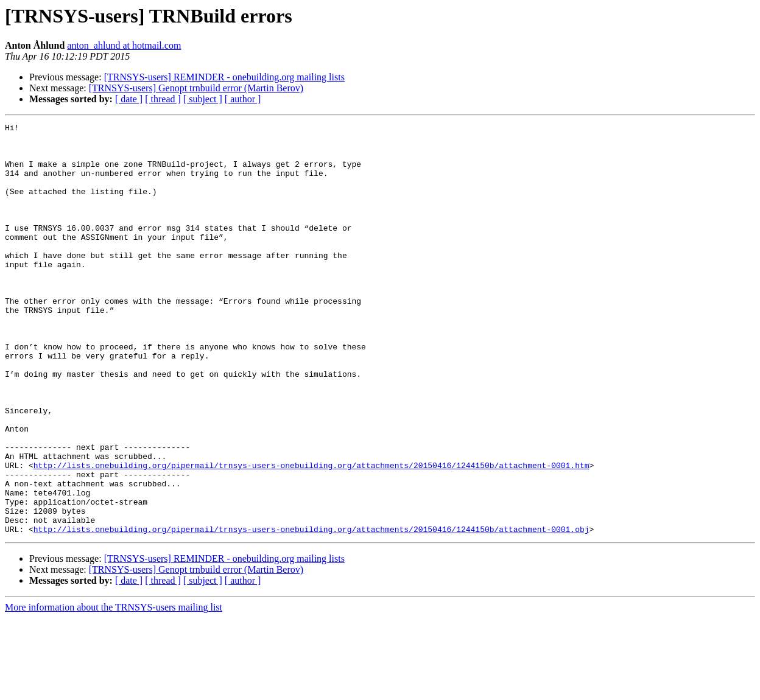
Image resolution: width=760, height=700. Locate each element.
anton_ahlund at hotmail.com (124, 45)
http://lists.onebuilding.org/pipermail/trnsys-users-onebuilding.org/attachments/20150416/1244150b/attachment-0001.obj (311, 611)
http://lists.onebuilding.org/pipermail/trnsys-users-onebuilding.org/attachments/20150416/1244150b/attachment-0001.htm (311, 534)
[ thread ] (163, 99)
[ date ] (129, 99)
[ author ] (243, 99)
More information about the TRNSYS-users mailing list (114, 689)
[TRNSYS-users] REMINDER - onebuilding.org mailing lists (224, 77)
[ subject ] (203, 99)
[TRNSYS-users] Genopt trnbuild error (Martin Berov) (196, 88)
